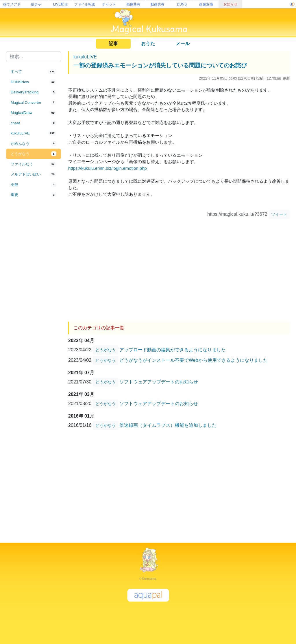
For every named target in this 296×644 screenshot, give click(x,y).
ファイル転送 (85, 4)
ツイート (279, 214)
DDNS (182, 4)
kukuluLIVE (85, 57)
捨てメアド (12, 4)
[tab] (34, 72)
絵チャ (36, 4)
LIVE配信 (60, 4)
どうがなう (106, 350)
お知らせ (230, 4)
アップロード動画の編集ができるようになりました (173, 349)
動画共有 (158, 4)
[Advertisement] (34, 296)
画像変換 (206, 4)
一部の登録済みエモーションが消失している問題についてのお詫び (160, 65)
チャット (109, 4)
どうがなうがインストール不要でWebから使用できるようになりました (194, 360)
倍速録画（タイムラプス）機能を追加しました (168, 425)
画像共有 (133, 4)
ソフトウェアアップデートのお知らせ (159, 382)
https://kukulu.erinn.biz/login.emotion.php (108, 168)
